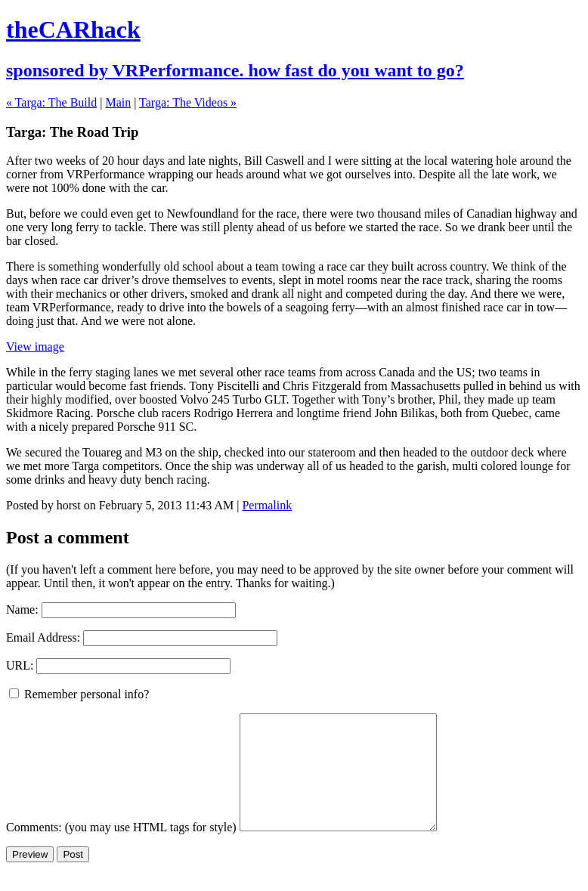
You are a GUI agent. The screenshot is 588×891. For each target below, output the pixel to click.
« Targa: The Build (51, 102)
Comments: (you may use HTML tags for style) (121, 850)
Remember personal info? (79, 694)
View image (35, 346)
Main (118, 102)
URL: (20, 665)
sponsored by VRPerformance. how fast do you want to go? (235, 70)
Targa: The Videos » (188, 102)
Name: (22, 609)
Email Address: (43, 637)
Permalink (267, 505)
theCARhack (73, 29)
